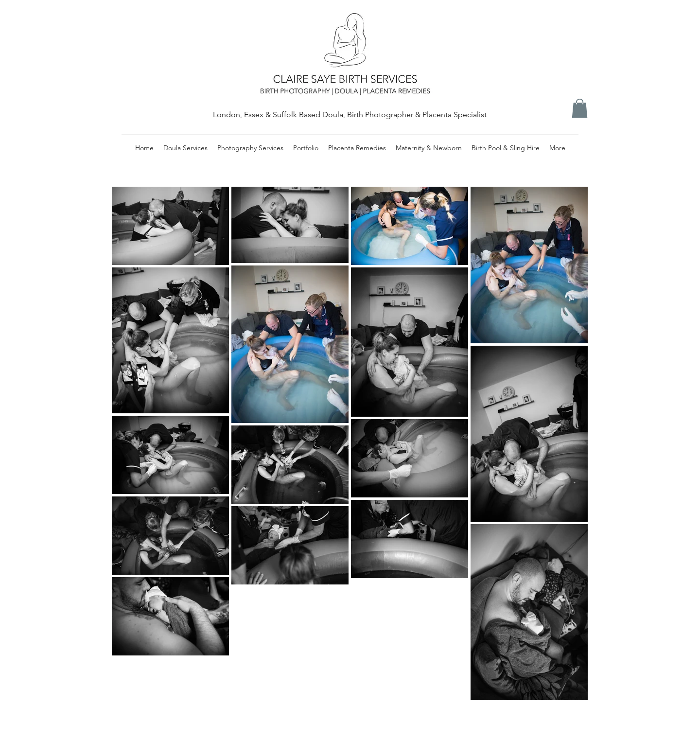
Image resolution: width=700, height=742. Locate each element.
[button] (580, 108)
